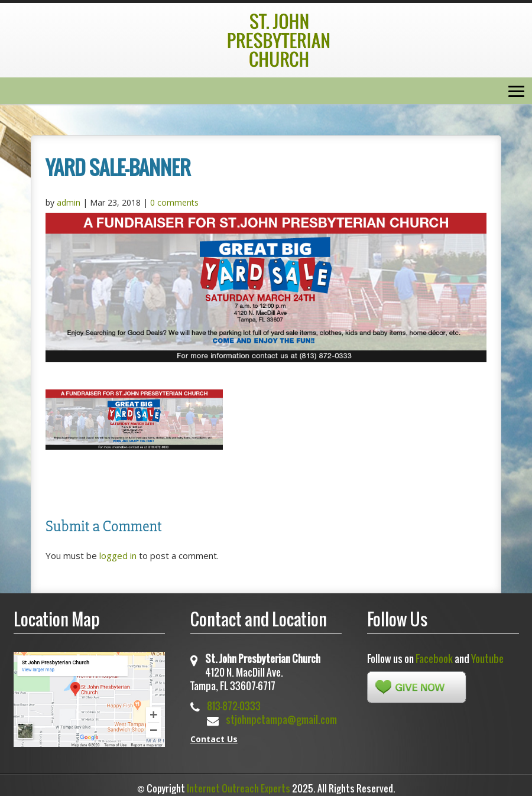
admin (69, 202)
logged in (118, 555)
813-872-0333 (234, 706)
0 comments (174, 202)
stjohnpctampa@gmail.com (281, 719)
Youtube (487, 659)
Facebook (434, 659)
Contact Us (214, 739)
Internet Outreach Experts (239, 788)
